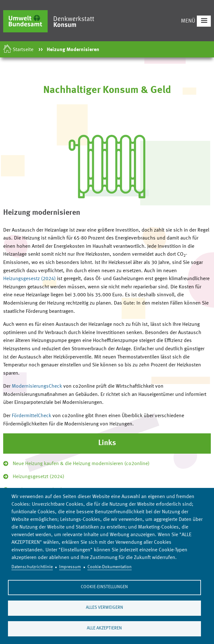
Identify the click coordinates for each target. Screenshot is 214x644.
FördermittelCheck (32, 416)
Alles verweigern (104, 608)
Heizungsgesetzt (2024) (38, 477)
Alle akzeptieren (104, 628)
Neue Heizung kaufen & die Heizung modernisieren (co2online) (81, 464)
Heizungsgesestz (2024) (29, 279)
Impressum (70, 567)
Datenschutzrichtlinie (32, 567)
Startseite (23, 50)
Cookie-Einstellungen (104, 587)
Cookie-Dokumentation (110, 567)
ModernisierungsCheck (38, 386)
